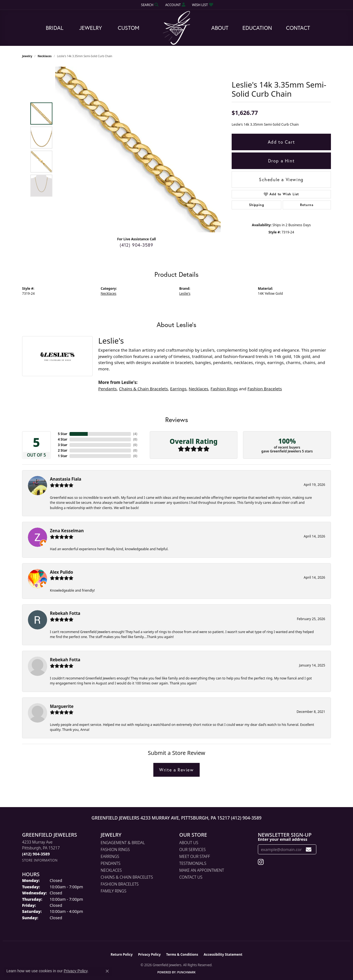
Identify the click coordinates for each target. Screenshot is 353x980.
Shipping (256, 205)
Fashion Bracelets (265, 389)
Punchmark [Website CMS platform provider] (187, 972)
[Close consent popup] (107, 971)
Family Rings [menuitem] (113, 891)
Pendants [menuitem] (111, 863)
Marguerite (62, 706)
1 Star (63, 456)
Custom (129, 28)
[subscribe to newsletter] (309, 849)
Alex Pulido (61, 572)
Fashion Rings (224, 389)
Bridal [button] (55, 28)
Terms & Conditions (182, 954)
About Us (189, 843)
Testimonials (193, 863)
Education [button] (257, 28)
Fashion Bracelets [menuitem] (120, 884)
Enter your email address (283, 839)
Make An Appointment (202, 870)
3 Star (63, 445)
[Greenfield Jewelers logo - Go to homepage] (176, 28)
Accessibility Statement (223, 954)
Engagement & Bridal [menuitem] (123, 843)
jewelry (27, 56)
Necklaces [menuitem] (111, 870)
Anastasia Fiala (66, 479)
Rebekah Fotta (65, 613)
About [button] (220, 28)
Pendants (107, 389)
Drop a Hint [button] (281, 161)
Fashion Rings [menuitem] (115, 849)
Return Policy (122, 954)
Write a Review (176, 770)
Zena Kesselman (67, 531)
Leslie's (185, 293)
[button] (149, 5)
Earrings (178, 389)
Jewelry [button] (91, 28)
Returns (307, 205)
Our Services (192, 849)
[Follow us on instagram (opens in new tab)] (261, 862)
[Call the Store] (36, 854)
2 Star (63, 450)
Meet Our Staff (195, 856)
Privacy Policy (149, 954)
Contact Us (191, 877)
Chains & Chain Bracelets (143, 389)
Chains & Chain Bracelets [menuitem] (127, 877)
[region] (138, 149)
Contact (298, 28)
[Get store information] (40, 860)
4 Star (63, 439)
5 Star (63, 434)
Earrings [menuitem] (110, 856)
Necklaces (45, 56)
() (135, 434)
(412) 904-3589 (137, 245)
